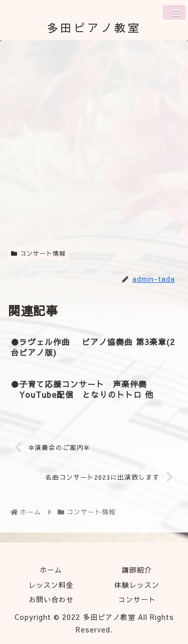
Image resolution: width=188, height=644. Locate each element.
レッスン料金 (51, 585)
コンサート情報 (38, 253)
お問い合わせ (51, 599)
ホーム (51, 570)
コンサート (137, 599)
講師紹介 (137, 570)
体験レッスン (137, 585)
